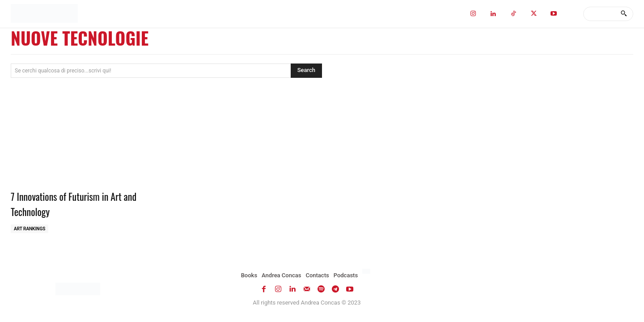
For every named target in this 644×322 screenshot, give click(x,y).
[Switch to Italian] (367, 271)
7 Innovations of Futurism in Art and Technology (80, 203)
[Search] (624, 14)
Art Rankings (30, 229)
